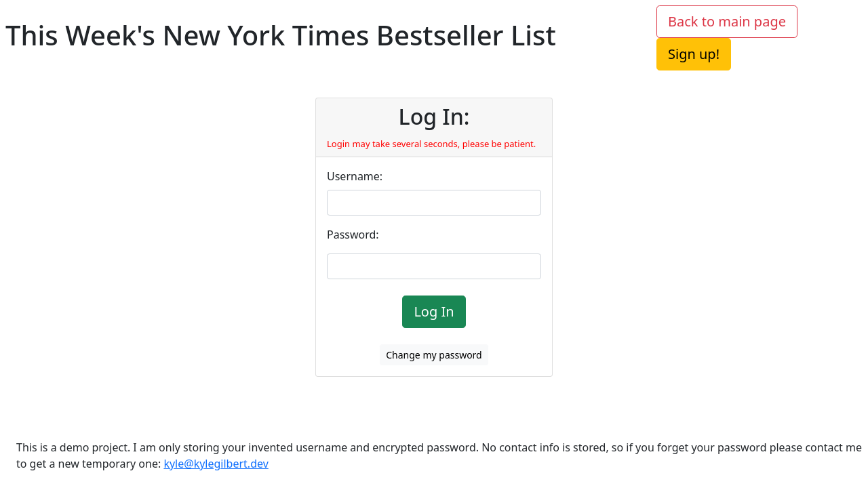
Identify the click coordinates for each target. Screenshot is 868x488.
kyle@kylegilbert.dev (216, 464)
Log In (434, 311)
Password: (353, 235)
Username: (355, 176)
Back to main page (727, 21)
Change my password (434, 355)
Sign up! (694, 54)
